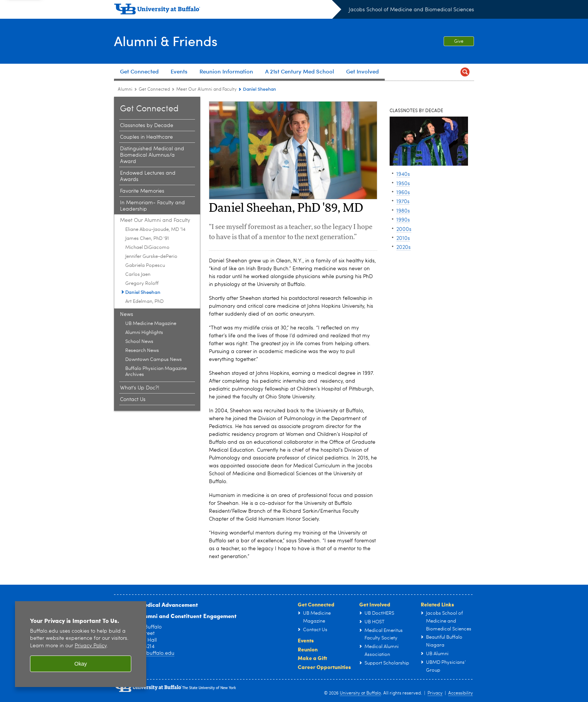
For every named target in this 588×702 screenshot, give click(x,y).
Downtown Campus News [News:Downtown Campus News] (154, 360)
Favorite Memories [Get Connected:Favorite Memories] (142, 191)
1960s (403, 193)
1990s (403, 220)
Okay (81, 664)
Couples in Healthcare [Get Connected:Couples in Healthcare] (146, 137)
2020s (403, 247)
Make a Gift (312, 658)
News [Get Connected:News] (127, 314)
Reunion (308, 649)
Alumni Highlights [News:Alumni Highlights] (144, 333)
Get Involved (375, 604)
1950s (403, 184)
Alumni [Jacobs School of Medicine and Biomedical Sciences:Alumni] (125, 90)
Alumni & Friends (166, 40)
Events (306, 640)
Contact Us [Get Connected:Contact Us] (133, 400)
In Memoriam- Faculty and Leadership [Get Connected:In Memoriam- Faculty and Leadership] (152, 206)
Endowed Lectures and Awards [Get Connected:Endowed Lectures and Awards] (148, 176)
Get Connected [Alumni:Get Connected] (154, 90)
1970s (403, 202)
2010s (403, 238)
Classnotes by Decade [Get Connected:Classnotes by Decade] (147, 126)
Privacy (435, 693)
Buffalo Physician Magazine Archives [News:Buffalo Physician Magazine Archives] (156, 372)
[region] (81, 644)
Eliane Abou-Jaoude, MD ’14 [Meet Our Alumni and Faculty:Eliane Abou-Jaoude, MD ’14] (155, 230)
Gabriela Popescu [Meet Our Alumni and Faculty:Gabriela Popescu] (145, 266)
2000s (404, 229)
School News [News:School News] (139, 342)
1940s (403, 174)
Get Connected (316, 604)
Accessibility (460, 693)
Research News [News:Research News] (142, 351)
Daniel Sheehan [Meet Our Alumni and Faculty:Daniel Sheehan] (143, 292)
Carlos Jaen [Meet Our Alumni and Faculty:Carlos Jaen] (138, 275)
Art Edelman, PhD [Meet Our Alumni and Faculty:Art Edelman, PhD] (144, 302)
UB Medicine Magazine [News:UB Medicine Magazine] (151, 324)
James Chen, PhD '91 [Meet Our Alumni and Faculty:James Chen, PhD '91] (147, 239)
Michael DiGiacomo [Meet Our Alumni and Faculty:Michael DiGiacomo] (147, 248)
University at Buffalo (360, 693)
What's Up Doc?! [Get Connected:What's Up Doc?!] (140, 388)
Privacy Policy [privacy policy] (91, 646)
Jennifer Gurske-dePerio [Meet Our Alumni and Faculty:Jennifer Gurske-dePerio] (151, 257)
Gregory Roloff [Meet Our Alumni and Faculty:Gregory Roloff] (142, 284)
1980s (403, 211)
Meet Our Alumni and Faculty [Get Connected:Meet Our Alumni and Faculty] (206, 90)
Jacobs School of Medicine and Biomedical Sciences (411, 10)
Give (459, 42)
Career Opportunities (324, 667)
